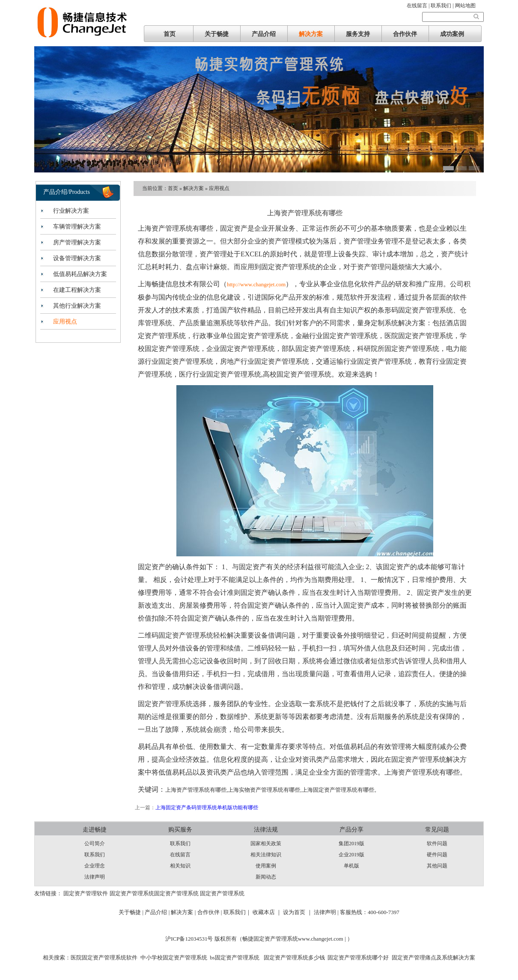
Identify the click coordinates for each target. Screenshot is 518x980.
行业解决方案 (71, 211)
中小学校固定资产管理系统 (174, 958)
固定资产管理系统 (132, 893)
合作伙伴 (405, 34)
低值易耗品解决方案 (80, 274)
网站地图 (465, 6)
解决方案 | (184, 912)
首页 (170, 34)
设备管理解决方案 (77, 258)
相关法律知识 (266, 855)
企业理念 (95, 866)
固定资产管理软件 (86, 893)
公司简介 (95, 843)
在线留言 (180, 855)
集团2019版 (351, 843)
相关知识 (180, 866)
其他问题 (437, 866)
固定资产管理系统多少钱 (293, 958)
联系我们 (95, 855)
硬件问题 (437, 855)
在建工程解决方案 (77, 290)
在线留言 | (419, 6)
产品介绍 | (158, 912)
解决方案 (311, 34)
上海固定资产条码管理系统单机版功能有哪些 (207, 808)
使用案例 (266, 866)
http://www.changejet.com (256, 284)
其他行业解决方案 (77, 306)
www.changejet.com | (323, 939)
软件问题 (437, 843)
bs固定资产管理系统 (235, 958)
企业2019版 (351, 855)
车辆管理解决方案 (77, 227)
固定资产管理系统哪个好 (358, 958)
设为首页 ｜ (298, 912)
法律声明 (95, 877)
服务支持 (358, 34)
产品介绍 (264, 34)
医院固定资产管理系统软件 (104, 958)
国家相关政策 (266, 843)
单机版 (351, 866)
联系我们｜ (237, 912)
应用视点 (65, 322)
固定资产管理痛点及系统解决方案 (433, 958)
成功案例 (452, 34)
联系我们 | (443, 6)
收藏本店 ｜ (267, 912)
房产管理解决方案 (77, 242)
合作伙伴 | (210, 912)
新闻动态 (266, 877)
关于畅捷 (217, 34)
